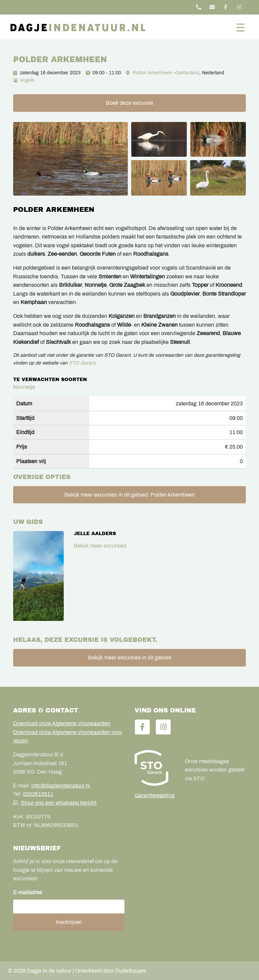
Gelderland (188, 73)
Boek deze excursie (129, 103)
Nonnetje (24, 387)
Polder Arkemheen (153, 73)
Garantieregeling (155, 795)
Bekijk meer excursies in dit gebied (130, 658)
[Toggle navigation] (240, 27)
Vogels (27, 80)
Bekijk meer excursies (100, 546)
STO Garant (82, 363)
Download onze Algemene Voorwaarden (62, 723)
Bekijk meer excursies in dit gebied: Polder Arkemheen (130, 495)
